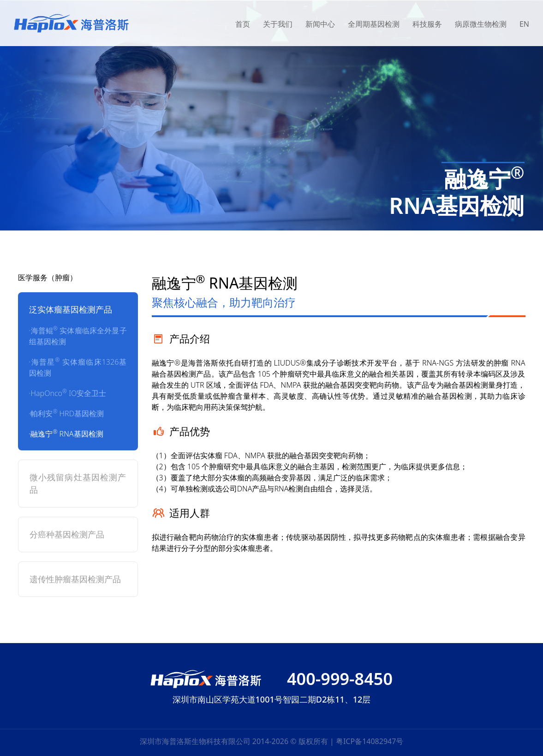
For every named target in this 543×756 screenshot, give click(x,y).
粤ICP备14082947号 (370, 741)
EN (524, 24)
